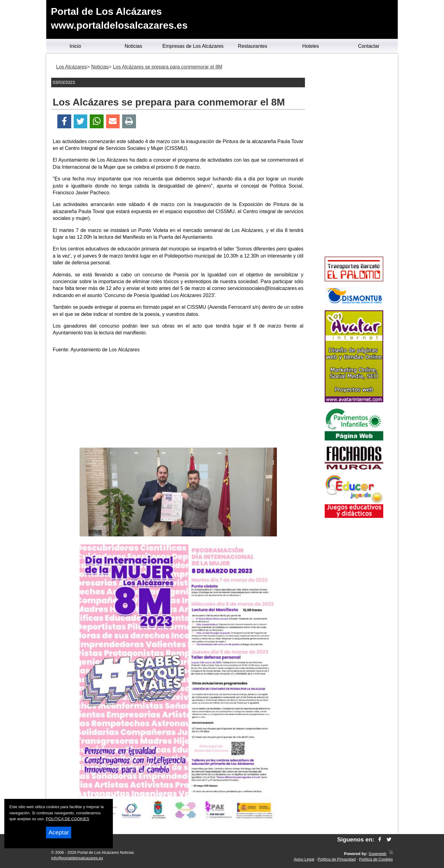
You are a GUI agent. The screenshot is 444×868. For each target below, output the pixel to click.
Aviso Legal (304, 859)
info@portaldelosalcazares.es (77, 858)
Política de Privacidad (337, 859)
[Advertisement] (178, 401)
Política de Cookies (376, 859)
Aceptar (59, 832)
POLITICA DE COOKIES (68, 819)
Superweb (377, 854)
